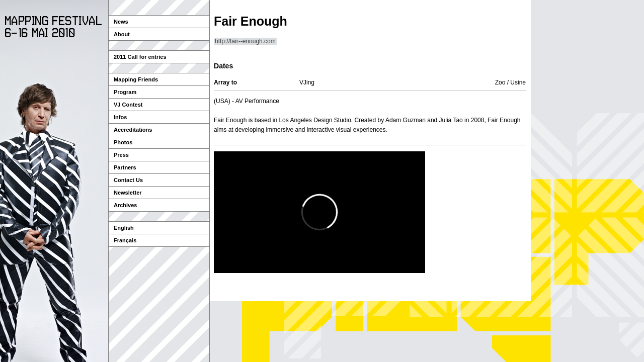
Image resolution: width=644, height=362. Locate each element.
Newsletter (128, 193)
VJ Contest (128, 105)
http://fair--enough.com (245, 41)
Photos (123, 142)
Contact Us (128, 180)
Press (121, 155)
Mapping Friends (136, 79)
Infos (120, 117)
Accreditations (133, 130)
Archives (125, 205)
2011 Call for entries (140, 57)
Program (125, 92)
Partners (125, 167)
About (122, 34)
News (121, 22)
